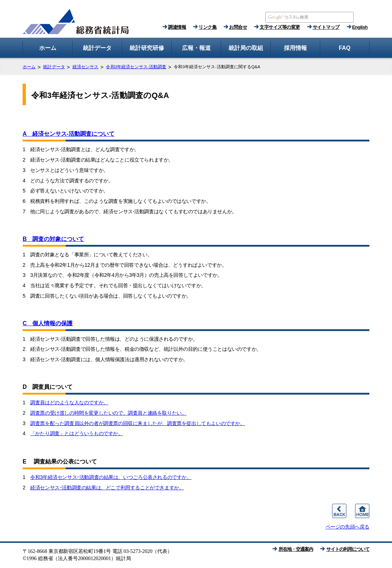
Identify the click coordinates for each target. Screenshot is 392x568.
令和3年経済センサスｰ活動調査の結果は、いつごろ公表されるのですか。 (111, 477)
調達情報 (177, 27)
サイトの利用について (348, 549)
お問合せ (238, 27)
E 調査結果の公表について (60, 462)
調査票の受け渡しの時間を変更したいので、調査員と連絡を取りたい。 (108, 413)
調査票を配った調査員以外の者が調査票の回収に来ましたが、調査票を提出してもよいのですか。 (137, 423)
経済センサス (86, 67)
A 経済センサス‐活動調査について (69, 134)
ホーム (29, 67)
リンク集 (207, 27)
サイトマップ (326, 27)
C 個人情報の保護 (48, 323)
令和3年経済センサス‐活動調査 (136, 67)
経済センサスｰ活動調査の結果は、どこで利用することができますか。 (107, 488)
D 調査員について (48, 387)
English (360, 27)
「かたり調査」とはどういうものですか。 (76, 433)
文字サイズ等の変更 (280, 27)
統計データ (54, 67)
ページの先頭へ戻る (347, 527)
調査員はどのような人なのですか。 (69, 402)
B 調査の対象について (53, 239)
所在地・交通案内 (296, 549)
